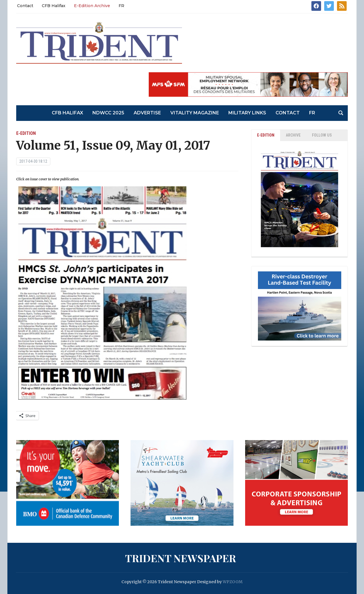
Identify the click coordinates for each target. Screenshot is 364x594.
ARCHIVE (293, 135)
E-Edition (26, 133)
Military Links (247, 113)
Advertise (147, 113)
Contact (25, 6)
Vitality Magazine (195, 113)
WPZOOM (233, 582)
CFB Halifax (54, 6)
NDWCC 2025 (108, 113)
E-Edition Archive (92, 6)
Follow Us (322, 135)
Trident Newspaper (181, 558)
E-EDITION (266, 135)
